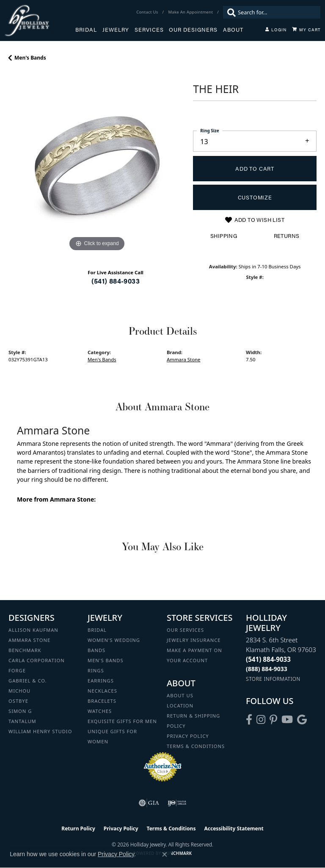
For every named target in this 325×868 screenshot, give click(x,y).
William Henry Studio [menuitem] (40, 731)
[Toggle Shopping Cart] (306, 30)
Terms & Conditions (196, 746)
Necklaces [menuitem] (102, 691)
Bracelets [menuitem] (102, 701)
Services (149, 30)
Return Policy (78, 828)
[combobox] (277, 12)
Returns (287, 236)
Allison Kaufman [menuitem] (33, 630)
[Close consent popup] (165, 854)
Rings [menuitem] (96, 670)
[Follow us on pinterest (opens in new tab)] (273, 720)
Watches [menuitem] (100, 711)
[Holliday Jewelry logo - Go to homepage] (40, 20)
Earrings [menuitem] (101, 681)
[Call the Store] (268, 659)
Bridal (86, 30)
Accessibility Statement (234, 828)
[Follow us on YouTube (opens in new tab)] (287, 720)
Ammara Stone (184, 359)
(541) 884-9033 (116, 281)
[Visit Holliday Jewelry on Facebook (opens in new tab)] (249, 720)
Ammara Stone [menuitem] (29, 640)
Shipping (224, 236)
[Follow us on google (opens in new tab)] (302, 720)
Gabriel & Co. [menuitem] (28, 681)
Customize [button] (255, 197)
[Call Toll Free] (267, 669)
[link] (148, 12)
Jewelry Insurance (194, 640)
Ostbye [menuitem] (18, 701)
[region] (96, 166)
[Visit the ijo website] (177, 803)
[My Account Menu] (276, 30)
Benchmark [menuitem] (25, 650)
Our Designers (193, 30)
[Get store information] (273, 679)
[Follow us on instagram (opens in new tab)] (261, 720)
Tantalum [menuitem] (22, 721)
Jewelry (116, 30)
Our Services (185, 630)
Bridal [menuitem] (97, 630)
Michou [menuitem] (19, 691)
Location (180, 706)
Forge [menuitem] (17, 670)
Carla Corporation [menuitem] (37, 660)
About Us (180, 695)
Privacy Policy (188, 736)
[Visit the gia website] (149, 803)
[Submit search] (229, 12)
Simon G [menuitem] (20, 711)
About (233, 30)
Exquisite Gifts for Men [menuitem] (122, 721)
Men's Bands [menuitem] (106, 660)
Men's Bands (30, 58)
